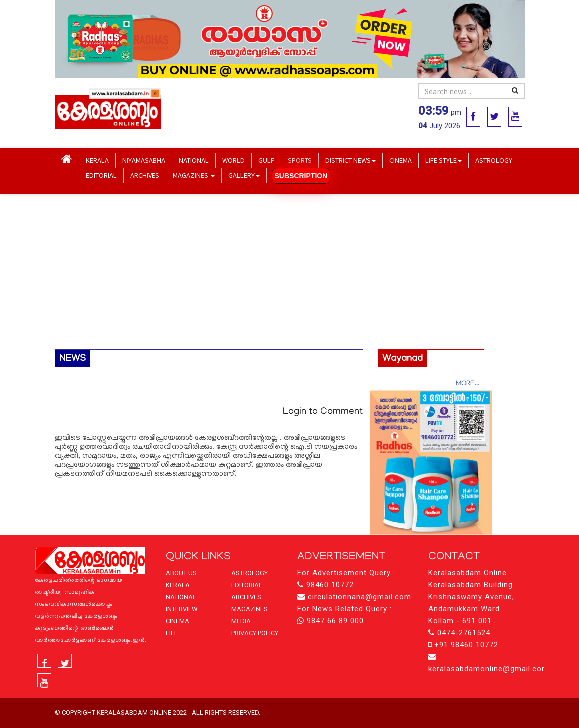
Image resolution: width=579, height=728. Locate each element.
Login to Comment (323, 412)
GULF (266, 160)
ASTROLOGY (494, 160)
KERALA (97, 160)
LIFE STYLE (444, 160)
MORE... (468, 384)
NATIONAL (194, 160)
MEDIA (241, 621)
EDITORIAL (101, 175)
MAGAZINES (194, 175)
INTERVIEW (182, 609)
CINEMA (401, 160)
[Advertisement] (290, 271)
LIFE (172, 633)
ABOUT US (181, 573)
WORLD (233, 160)
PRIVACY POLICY (255, 633)
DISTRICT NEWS (351, 160)
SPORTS (300, 160)
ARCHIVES (145, 175)
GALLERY (244, 175)
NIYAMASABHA (144, 160)
